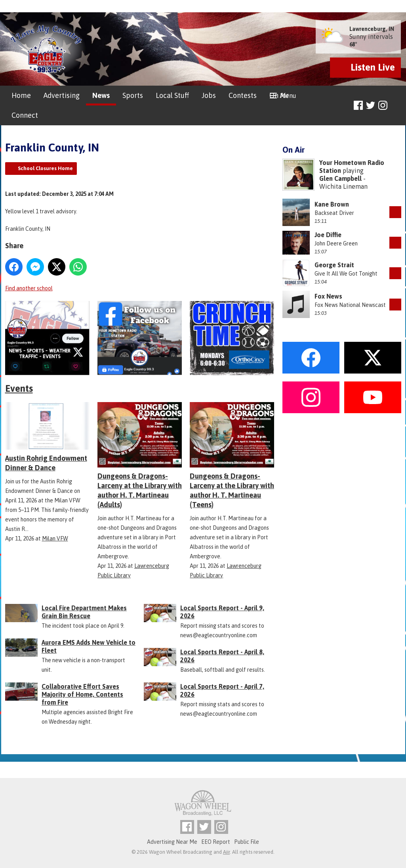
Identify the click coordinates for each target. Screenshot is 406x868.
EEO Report (216, 842)
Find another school (29, 288)
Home (21, 95)
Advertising (62, 95)
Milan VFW (55, 538)
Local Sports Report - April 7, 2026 (222, 690)
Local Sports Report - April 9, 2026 (222, 612)
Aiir (226, 852)
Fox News (328, 296)
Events (19, 388)
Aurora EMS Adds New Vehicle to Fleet (89, 646)
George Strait (334, 265)
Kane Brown (332, 204)
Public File (247, 842)
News (101, 95)
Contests (243, 95)
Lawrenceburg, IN (372, 29)
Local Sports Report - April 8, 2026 (222, 656)
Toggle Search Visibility (396, 106)
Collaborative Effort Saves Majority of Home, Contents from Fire (82, 694)
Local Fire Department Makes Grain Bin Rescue (84, 612)
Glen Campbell (340, 178)
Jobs (209, 95)
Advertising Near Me (172, 842)
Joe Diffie (328, 235)
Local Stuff (172, 95)
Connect (25, 115)
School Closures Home (45, 168)
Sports (133, 95)
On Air (279, 95)
